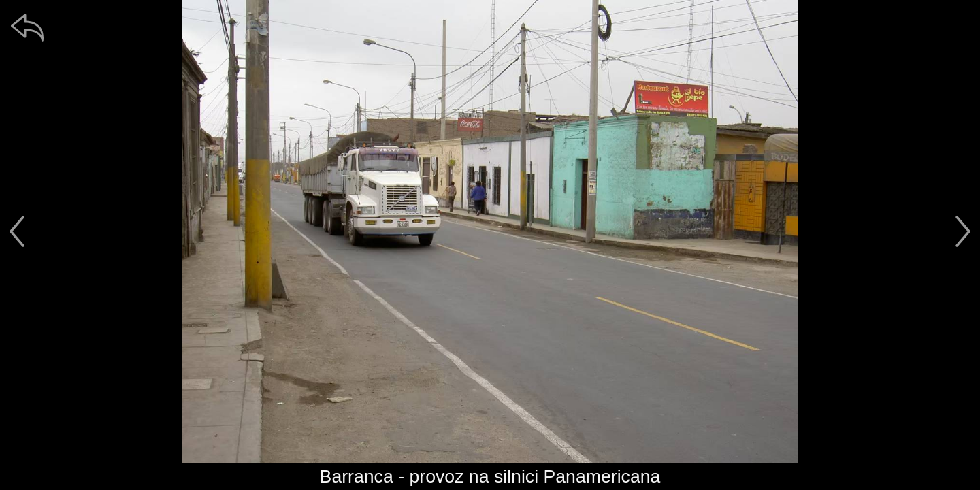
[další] (963, 231)
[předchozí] (17, 231)
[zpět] (27, 27)
